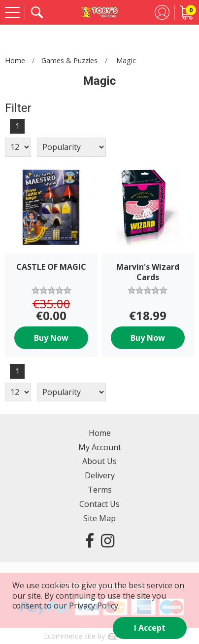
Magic (126, 60)
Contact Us (99, 504)
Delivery (100, 475)
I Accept (150, 628)
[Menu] (12, 12)
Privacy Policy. (94, 606)
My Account (100, 447)
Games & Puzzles (69, 60)
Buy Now (51, 338)
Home (15, 60)
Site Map (99, 518)
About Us (99, 461)
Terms (100, 490)
